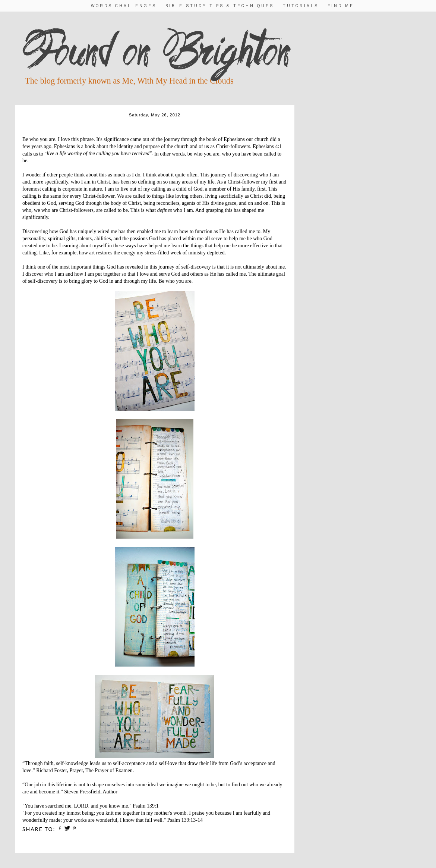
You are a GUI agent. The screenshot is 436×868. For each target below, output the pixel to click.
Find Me (341, 6)
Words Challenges (124, 6)
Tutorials (301, 6)
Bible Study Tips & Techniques (220, 6)
